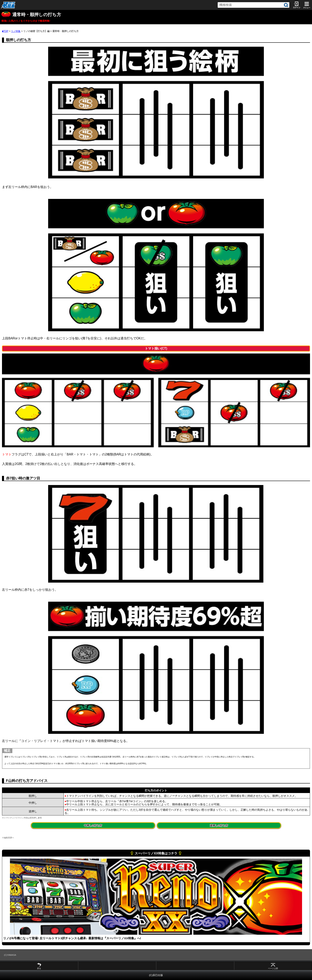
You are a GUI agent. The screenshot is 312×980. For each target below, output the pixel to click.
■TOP (5, 31)
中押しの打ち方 (93, 826)
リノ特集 (16, 31)
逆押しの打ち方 (219, 826)
